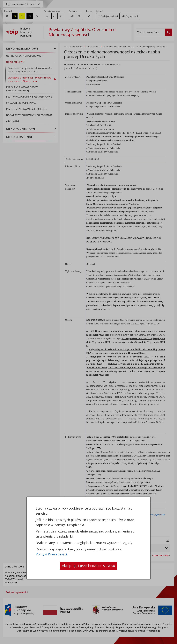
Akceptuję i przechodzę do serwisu (88, 566)
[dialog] (88, 322)
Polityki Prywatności (51, 554)
